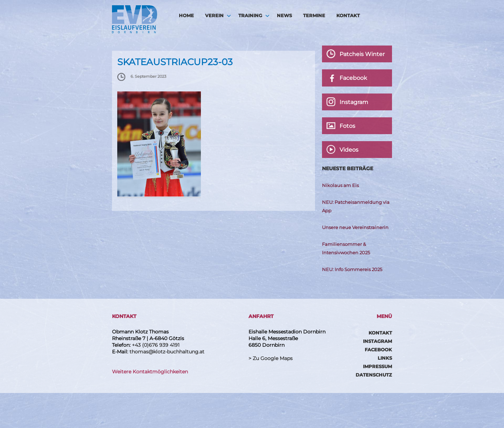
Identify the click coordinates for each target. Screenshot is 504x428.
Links (385, 358)
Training (250, 15)
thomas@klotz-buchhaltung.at (167, 352)
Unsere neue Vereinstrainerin (355, 227)
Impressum (377, 366)
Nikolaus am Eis (340, 185)
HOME (186, 15)
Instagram (377, 341)
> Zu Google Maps (271, 358)
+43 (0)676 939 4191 (156, 345)
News (284, 15)
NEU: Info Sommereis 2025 (352, 269)
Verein (214, 15)
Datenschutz (374, 375)
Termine (314, 15)
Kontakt (348, 15)
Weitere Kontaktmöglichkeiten (150, 372)
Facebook (378, 350)
